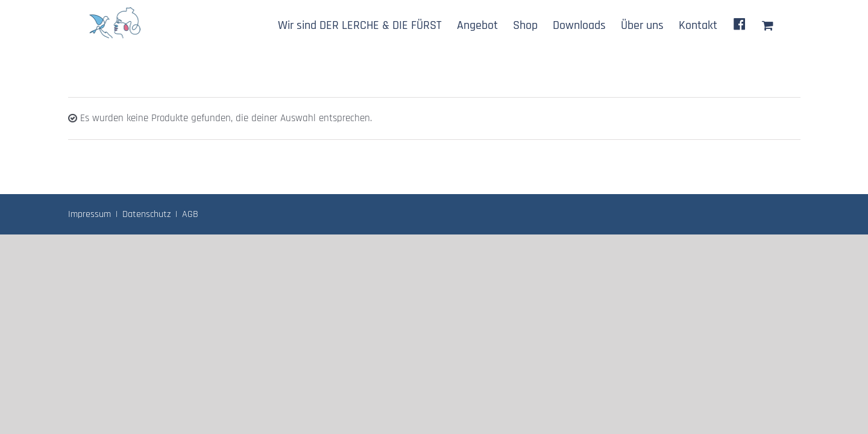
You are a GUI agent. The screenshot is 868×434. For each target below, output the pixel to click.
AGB (190, 214)
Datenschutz (146, 214)
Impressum (90, 214)
